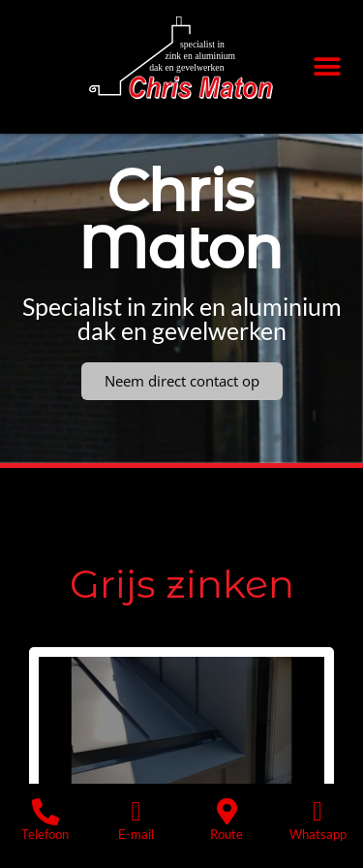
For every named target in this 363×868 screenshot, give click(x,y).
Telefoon (45, 834)
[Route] (227, 812)
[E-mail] (136, 812)
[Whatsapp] (318, 812)
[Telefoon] (45, 812)
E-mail (136, 834)
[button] (327, 67)
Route (227, 834)
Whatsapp (318, 834)
